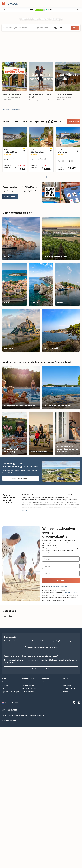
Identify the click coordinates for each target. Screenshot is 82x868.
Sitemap (65, 692)
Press (4, 688)
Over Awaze (5, 685)
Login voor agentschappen (10, 692)
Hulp (23, 682)
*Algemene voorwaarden (11, 110)
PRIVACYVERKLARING (70, 593)
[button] (5, 10)
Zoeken (75, 28)
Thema (45, 682)
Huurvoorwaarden (28, 692)
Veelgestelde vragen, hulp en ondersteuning (41, 647)
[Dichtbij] (78, 4)
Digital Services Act (69, 688)
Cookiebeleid (67, 682)
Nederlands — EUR (10, 703)
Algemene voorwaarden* (9, 720)
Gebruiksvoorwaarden (29, 688)
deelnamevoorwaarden (59, 587)
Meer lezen (28, 511)
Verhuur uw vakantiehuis (21, 478)
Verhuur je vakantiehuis (41, 669)
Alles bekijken (74, 121)
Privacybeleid (67, 685)
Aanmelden (61, 580)
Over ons (5, 682)
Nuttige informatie (28, 685)
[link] (14, 83)
